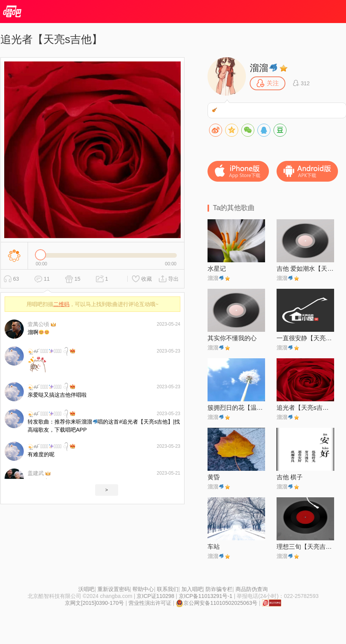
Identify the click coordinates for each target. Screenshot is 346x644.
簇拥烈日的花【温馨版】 (236, 408)
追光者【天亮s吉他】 (305, 408)
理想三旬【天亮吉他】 (305, 547)
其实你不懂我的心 (232, 338)
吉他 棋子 (290, 477)
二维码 (61, 304)
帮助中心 (143, 589)
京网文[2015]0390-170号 (94, 603)
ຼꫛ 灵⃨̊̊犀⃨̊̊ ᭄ (48, 351)
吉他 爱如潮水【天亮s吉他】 (305, 269)
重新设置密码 (114, 589)
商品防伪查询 (252, 589)
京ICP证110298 (155, 596)
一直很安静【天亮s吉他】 (305, 338)
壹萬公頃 (38, 324)
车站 (214, 547)
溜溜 (264, 68)
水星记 (217, 269)
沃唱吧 (86, 589)
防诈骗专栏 (219, 589)
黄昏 (214, 477)
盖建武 (36, 473)
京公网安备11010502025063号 (217, 603)
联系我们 (168, 589)
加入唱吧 (192, 589)
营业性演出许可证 (150, 603)
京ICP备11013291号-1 (206, 596)
